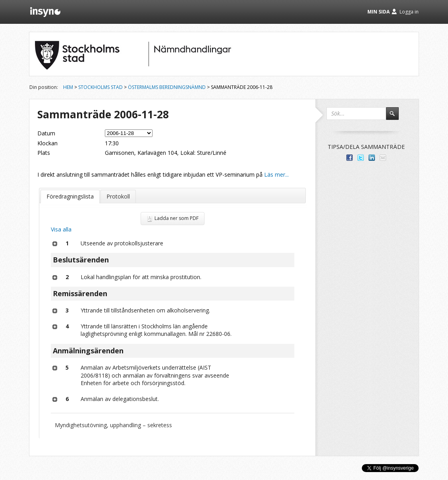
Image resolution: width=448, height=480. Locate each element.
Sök (396, 117)
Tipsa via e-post (383, 158)
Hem (68, 87)
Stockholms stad (100, 87)
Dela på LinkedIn (372, 158)
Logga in (409, 12)
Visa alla (61, 229)
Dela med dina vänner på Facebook (350, 158)
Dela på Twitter (361, 158)
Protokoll (118, 196)
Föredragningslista (70, 196)
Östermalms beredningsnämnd (167, 87)
